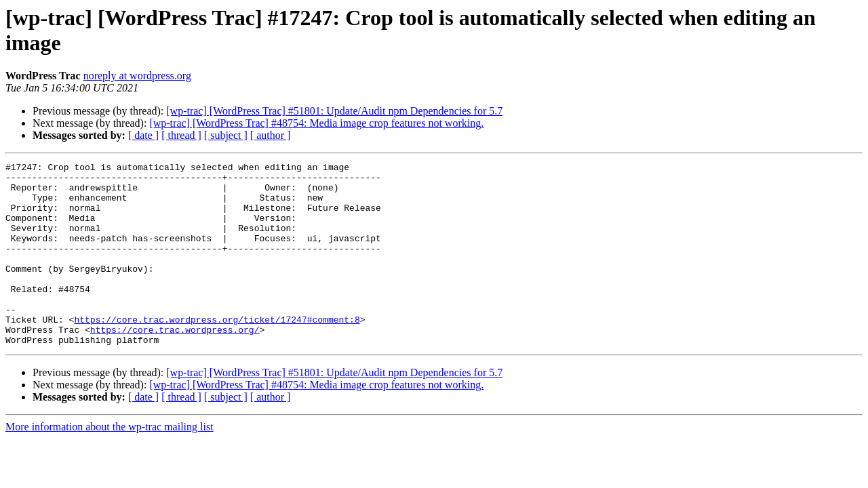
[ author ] (271, 135)
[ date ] (143, 135)
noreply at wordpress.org (137, 76)
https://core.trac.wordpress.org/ (175, 364)
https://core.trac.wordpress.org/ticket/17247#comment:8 (217, 352)
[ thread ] (181, 135)
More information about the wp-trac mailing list (110, 463)
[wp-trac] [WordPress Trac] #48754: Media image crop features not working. (316, 123)
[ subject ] (226, 135)
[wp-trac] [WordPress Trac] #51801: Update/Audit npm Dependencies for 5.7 (334, 111)
